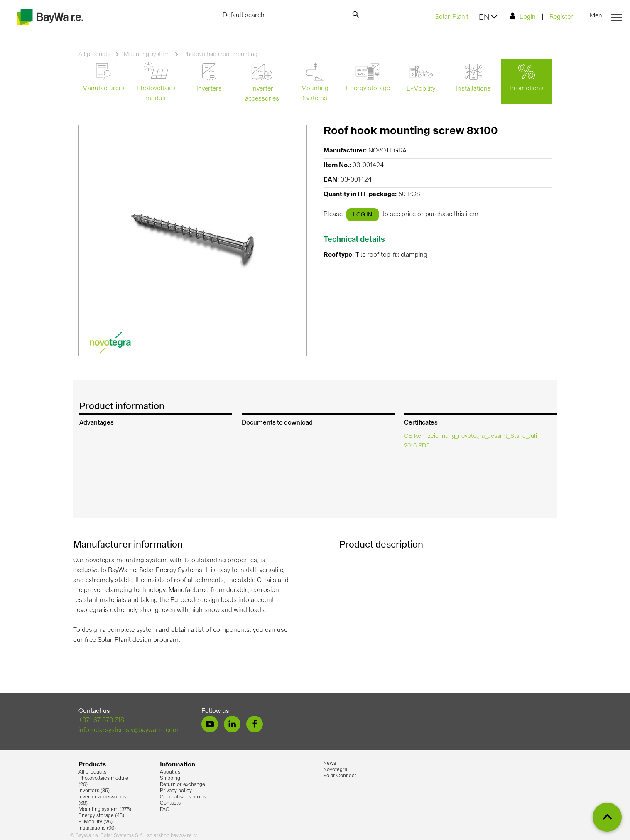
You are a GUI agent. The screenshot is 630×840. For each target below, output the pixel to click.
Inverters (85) (94, 791)
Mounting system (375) (105, 810)
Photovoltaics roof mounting (220, 54)
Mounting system (147, 54)
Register (561, 17)
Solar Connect (340, 776)
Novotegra (335, 770)
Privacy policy (176, 791)
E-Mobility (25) (96, 822)
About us (170, 772)
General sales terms (183, 797)
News (330, 764)
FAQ (165, 810)
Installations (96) (97, 828)
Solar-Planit (452, 17)
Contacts (170, 803)
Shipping (170, 779)
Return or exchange (183, 785)
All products (94, 54)
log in (363, 215)
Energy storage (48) (101, 816)
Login (523, 16)
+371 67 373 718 (101, 721)
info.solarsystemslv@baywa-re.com (129, 731)
